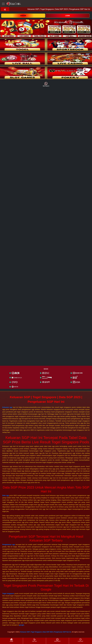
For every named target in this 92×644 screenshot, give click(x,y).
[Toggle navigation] (3, 4)
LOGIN (68, 16)
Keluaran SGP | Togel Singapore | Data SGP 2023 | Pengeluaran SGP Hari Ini (46, 632)
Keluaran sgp (7, 407)
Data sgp (6, 495)
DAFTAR (23, 16)
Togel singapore (8, 594)
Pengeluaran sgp (9, 544)
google (22, 625)
